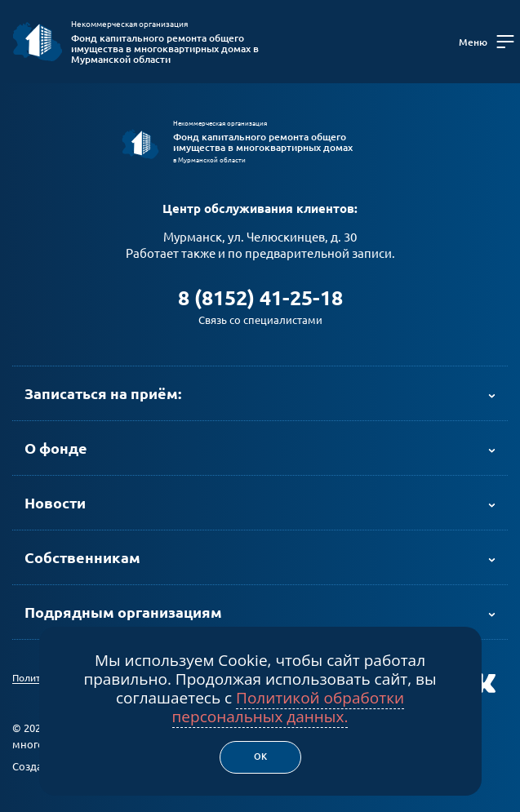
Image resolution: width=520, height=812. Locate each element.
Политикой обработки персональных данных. (289, 707)
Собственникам (82, 557)
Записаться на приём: (103, 393)
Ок (260, 757)
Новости (55, 503)
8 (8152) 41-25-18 (260, 298)
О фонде (56, 448)
